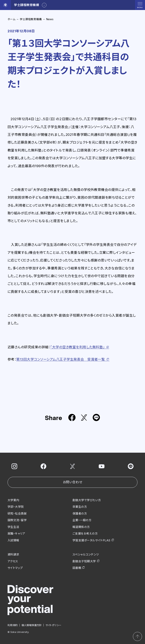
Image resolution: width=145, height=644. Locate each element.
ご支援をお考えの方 (85, 534)
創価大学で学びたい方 (87, 500)
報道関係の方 (81, 527)
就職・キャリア (16, 534)
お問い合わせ (72, 482)
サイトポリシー (54, 625)
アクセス (13, 561)
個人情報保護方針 (32, 625)
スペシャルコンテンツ (86, 554)
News (50, 19)
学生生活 (13, 527)
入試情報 (13, 540)
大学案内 (13, 500)
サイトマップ (15, 568)
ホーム (11, 19)
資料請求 (13, 554)
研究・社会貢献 (17, 513)
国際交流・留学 (17, 520)
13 (61, 359)
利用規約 (13, 625)
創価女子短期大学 (84, 561)
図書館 (77, 568)
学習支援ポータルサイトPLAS (91, 540)
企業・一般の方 (82, 520)
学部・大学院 (16, 507)
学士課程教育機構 (31, 19)
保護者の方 (80, 513)
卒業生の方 (80, 507)
